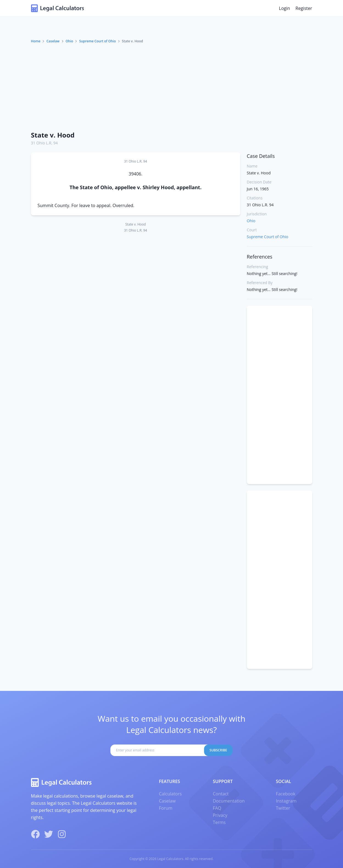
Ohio (69, 41)
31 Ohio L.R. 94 (44, 143)
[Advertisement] (172, 85)
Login (285, 8)
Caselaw (53, 41)
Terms (219, 822)
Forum (166, 808)
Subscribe (218, 750)
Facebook (285, 794)
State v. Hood (53, 135)
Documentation (229, 801)
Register (304, 8)
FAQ (217, 808)
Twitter (283, 808)
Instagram (286, 801)
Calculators (170, 794)
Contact (221, 794)
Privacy (220, 815)
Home (36, 41)
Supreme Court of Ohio (97, 41)
